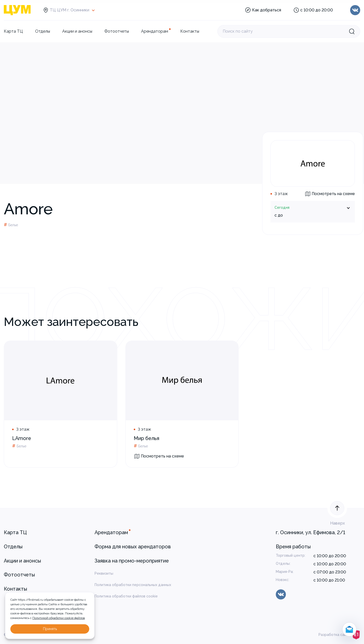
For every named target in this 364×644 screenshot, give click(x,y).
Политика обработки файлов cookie (126, 596)
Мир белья (146, 438)
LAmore (22, 438)
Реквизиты (104, 573)
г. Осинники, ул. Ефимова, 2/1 (311, 532)
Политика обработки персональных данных (133, 585)
